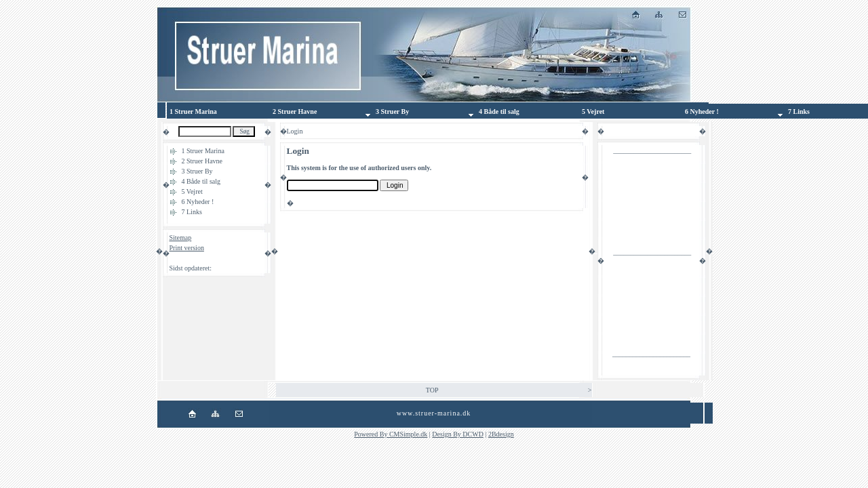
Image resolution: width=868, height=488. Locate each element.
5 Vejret (192, 191)
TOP (432, 390)
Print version (187, 248)
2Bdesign (501, 434)
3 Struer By (197, 171)
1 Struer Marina (203, 151)
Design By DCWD (458, 434)
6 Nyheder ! (198, 202)
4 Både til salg (201, 181)
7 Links (192, 212)
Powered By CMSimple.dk (391, 434)
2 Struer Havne (202, 161)
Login (178, 258)
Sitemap (181, 238)
